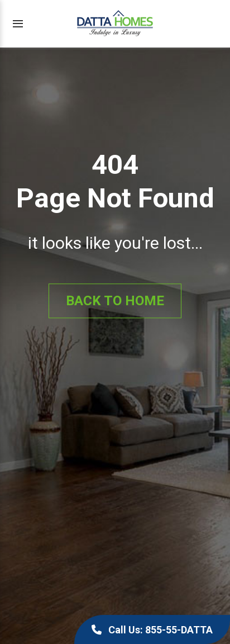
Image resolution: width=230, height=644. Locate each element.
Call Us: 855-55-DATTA (152, 630)
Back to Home (115, 301)
